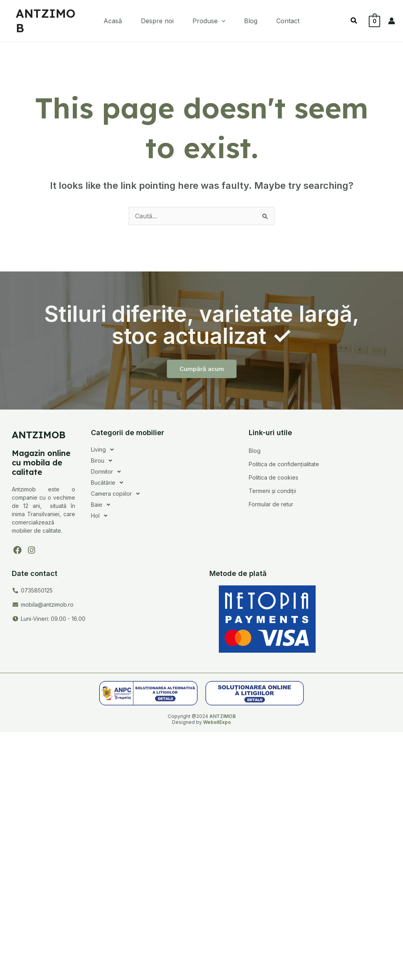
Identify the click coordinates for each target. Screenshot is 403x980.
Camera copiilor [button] (117, 494)
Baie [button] (103, 505)
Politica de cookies (274, 477)
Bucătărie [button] (109, 483)
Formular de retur (271, 504)
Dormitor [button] (108, 472)
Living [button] (104, 450)
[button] (209, 21)
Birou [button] (104, 461)
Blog (255, 451)
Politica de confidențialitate (284, 464)
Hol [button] (101, 516)
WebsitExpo (217, 722)
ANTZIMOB (46, 21)
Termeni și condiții (272, 491)
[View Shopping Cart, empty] (374, 21)
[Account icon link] (392, 21)
